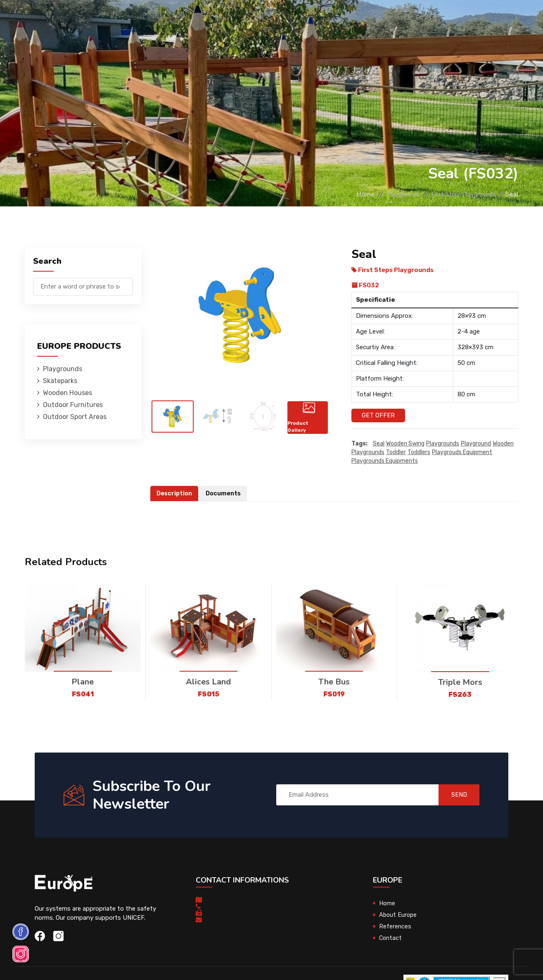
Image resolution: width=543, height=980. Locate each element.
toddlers (419, 452)
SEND (455, 795)
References (365, 18)
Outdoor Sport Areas (75, 417)
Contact (405, 18)
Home (343, 194)
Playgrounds (92, 18)
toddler (396, 452)
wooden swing (405, 444)
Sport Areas (318, 18)
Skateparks (140, 18)
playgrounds (443, 444)
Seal (379, 444)
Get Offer (378, 415)
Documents (225, 493)
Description (175, 493)
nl (497, 20)
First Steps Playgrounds (458, 194)
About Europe (399, 915)
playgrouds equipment (462, 452)
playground (476, 444)
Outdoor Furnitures (257, 18)
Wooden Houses (191, 18)
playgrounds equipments (385, 461)
